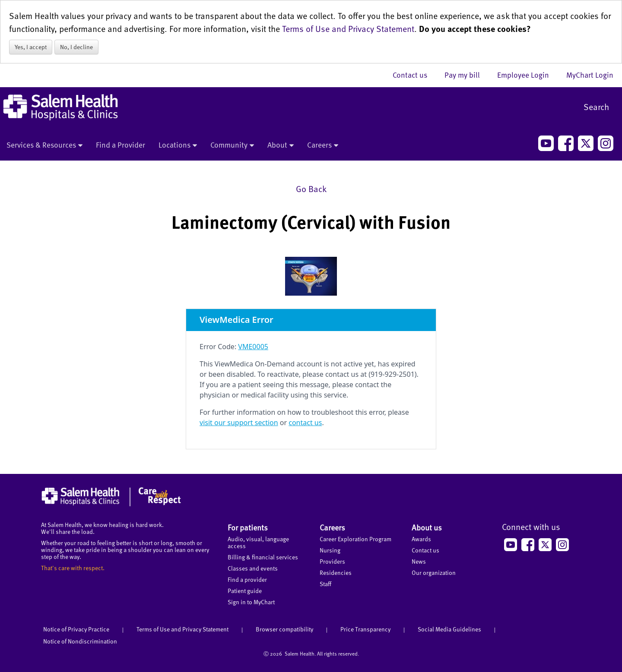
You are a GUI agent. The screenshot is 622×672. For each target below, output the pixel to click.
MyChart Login (590, 75)
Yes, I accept (31, 47)
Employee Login (527, 75)
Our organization (434, 573)
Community (232, 145)
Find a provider (247, 579)
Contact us (414, 75)
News (419, 561)
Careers (323, 145)
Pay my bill (466, 75)
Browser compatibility (284, 629)
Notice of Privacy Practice (76, 629)
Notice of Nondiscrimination (80, 641)
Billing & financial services (263, 557)
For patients (248, 527)
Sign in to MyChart (251, 602)
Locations (178, 145)
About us (427, 527)
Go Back (311, 189)
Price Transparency (365, 629)
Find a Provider (121, 145)
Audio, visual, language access (258, 542)
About (281, 145)
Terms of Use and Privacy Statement (348, 28)
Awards (421, 539)
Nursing (330, 550)
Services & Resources (44, 145)
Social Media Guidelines (449, 629)
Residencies (336, 573)
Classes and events (253, 568)
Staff (325, 584)
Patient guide (245, 591)
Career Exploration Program (355, 539)
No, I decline (76, 47)
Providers (332, 561)
